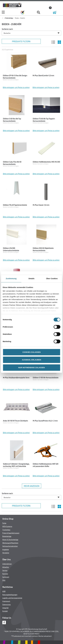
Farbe (4, 523)
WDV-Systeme (7, 526)
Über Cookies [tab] (52, 278)
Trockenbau (6, 530)
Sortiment (6, 577)
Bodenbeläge (9, 18)
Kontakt (5, 611)
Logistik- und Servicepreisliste (12, 598)
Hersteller (6, 553)
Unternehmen (7, 564)
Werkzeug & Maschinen (10, 543)
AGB (4, 591)
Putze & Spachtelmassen (11, 533)
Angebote (6, 549)
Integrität (5, 608)
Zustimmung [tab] (11, 278)
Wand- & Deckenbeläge (10, 539)
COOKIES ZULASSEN (31, 352)
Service (5, 570)
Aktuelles (6, 567)
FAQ (4, 580)
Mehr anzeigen (32, 486)
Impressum (6, 601)
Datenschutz (7, 604)
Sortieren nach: (7, 29)
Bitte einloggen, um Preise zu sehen (16, 87)
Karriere (5, 574)
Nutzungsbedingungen (10, 594)
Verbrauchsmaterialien (10, 546)
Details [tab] (32, 278)
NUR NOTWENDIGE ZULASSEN (31, 368)
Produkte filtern (21, 41)
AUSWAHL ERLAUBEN (31, 360)
